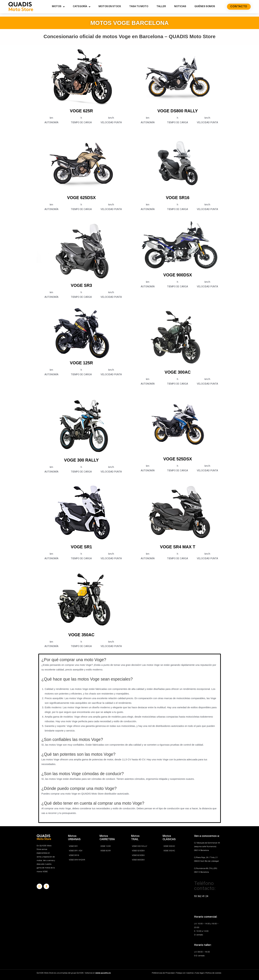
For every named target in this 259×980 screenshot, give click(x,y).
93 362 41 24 (201, 896)
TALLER (161, 7)
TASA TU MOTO (139, 7)
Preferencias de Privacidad (163, 973)
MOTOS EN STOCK (110, 7)
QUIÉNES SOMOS (205, 7)
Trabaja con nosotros (185, 973)
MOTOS (58, 7)
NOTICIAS (180, 7)
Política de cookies (213, 973)
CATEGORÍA (82, 7)
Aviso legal (199, 973)
